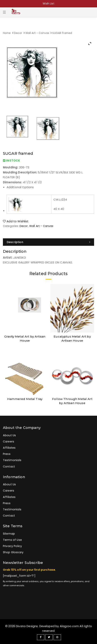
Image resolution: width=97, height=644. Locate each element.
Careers (9, 441)
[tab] (48, 242)
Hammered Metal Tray (25, 399)
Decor (18, 33)
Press (7, 454)
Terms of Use (12, 540)
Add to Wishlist (16, 221)
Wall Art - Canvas (37, 33)
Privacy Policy (12, 546)
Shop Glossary (13, 552)
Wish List (48, 3)
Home (7, 33)
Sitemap (9, 534)
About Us (9, 435)
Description (15, 242)
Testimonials (12, 460)
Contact (9, 467)
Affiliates (9, 448)
